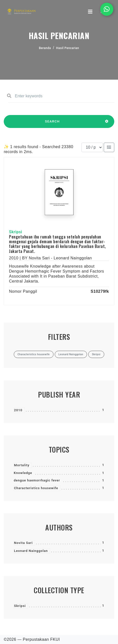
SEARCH (52, 124)
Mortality (22, 465)
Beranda (45, 48)
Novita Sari (23, 543)
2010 (18, 410)
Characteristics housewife (36, 488)
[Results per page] (92, 147)
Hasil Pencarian (68, 48)
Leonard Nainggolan (31, 551)
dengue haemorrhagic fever (37, 480)
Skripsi (20, 606)
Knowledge (23, 473)
